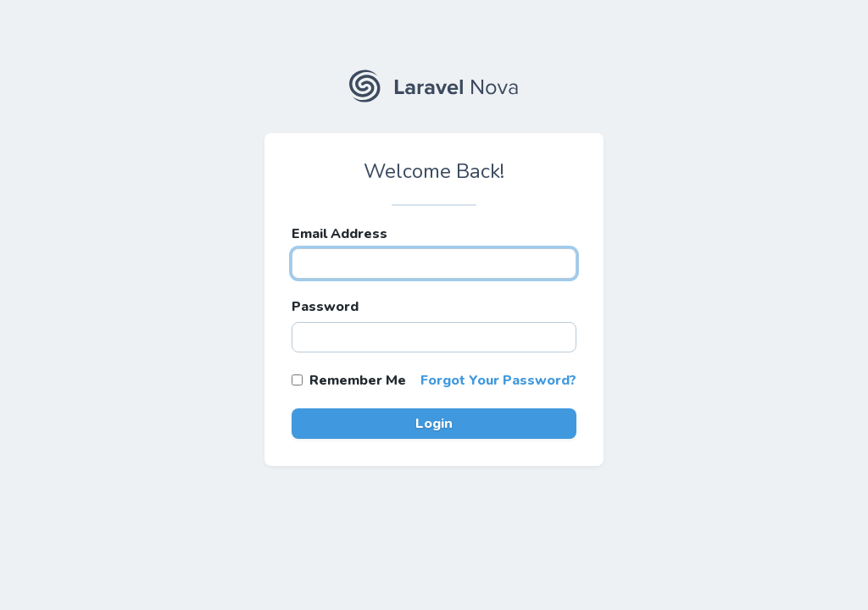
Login (434, 424)
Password (325, 307)
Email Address (339, 234)
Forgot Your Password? (498, 380)
